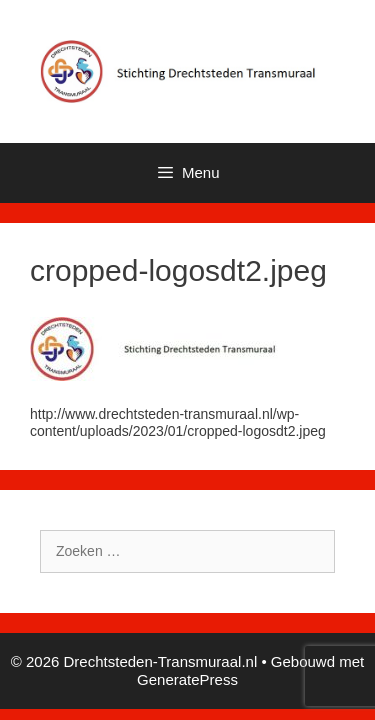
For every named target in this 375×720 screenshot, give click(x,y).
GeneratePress (187, 679)
